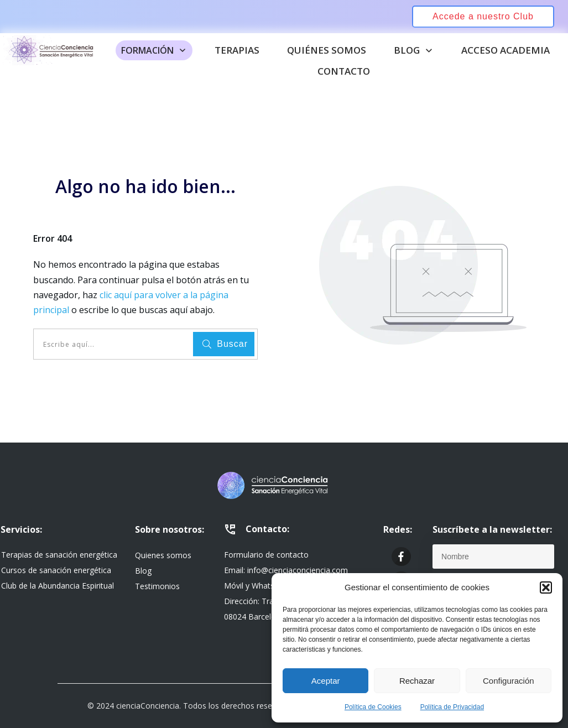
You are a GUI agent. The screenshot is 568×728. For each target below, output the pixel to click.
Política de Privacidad (452, 707)
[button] (546, 587)
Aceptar (326, 681)
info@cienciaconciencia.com (298, 570)
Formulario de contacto (266, 555)
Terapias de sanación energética (59, 555)
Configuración (509, 681)
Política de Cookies (373, 707)
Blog (143, 571)
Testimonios (157, 586)
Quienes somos (163, 555)
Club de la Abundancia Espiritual (58, 586)
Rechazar (417, 681)
